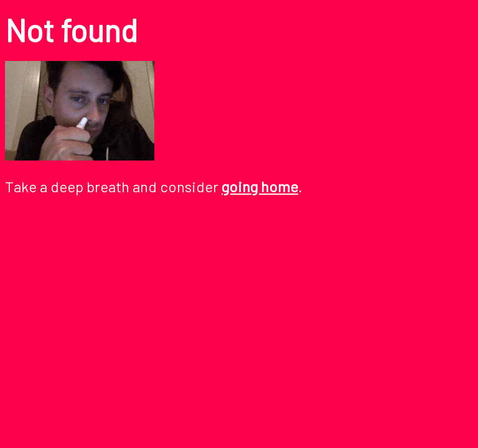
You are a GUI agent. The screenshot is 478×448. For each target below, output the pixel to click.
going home (260, 186)
